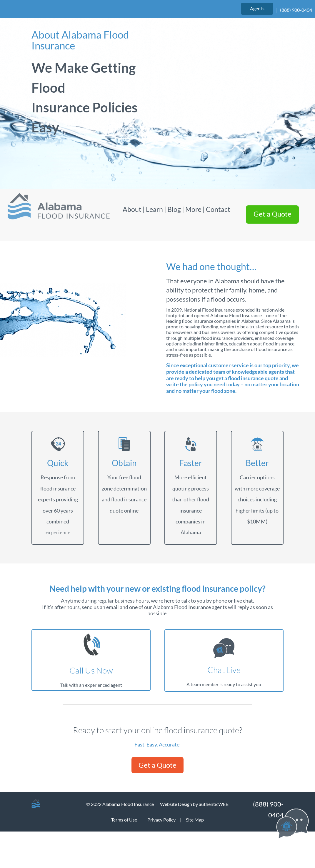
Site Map (195, 820)
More (193, 209)
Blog (174, 209)
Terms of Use (124, 820)
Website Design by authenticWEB (194, 804)
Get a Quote (157, 765)
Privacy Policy (161, 820)
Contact (218, 209)
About (133, 209)
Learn (154, 209)
